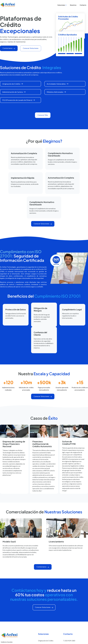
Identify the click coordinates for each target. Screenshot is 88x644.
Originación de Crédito (46, 641)
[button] (62, 5)
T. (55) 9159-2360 (69, 641)
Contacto (83, 5)
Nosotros (73, 5)
